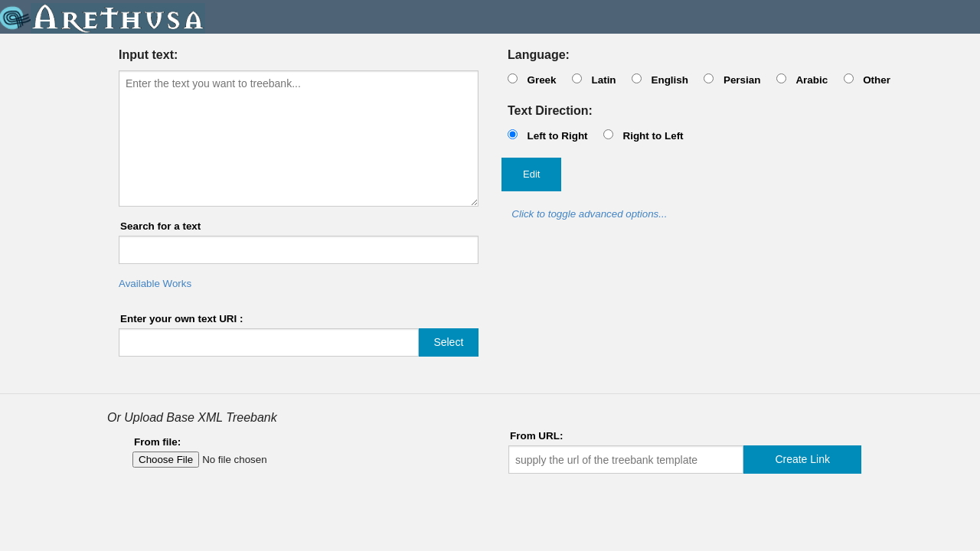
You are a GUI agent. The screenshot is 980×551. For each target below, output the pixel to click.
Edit (531, 174)
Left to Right (557, 136)
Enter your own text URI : (182, 319)
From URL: (536, 436)
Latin (603, 80)
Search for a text (160, 226)
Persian (742, 80)
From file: (157, 442)
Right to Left (653, 136)
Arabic (812, 80)
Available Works (155, 284)
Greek (541, 80)
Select (448, 342)
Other (877, 80)
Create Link (802, 459)
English (670, 80)
